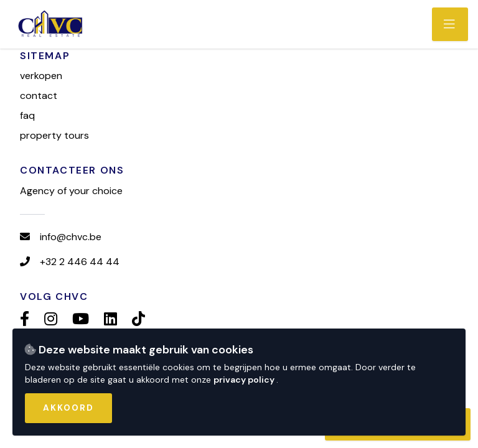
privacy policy (245, 380)
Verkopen (41, 76)
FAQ (27, 115)
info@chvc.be (71, 237)
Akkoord (68, 408)
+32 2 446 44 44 (80, 262)
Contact (39, 96)
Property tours (54, 135)
